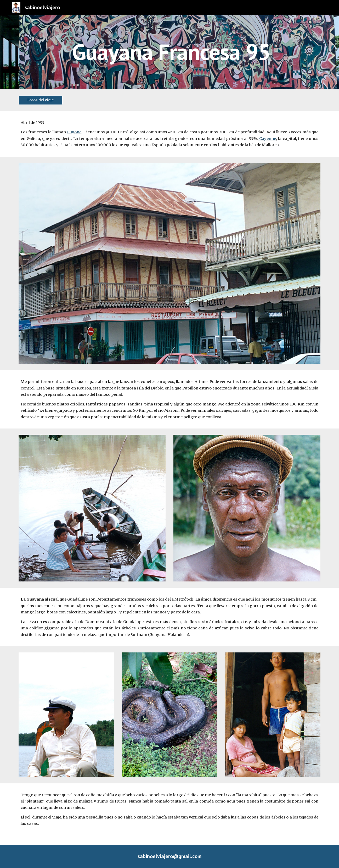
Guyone (74, 132)
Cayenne (267, 139)
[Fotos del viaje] (41, 100)
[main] (195, 52)
